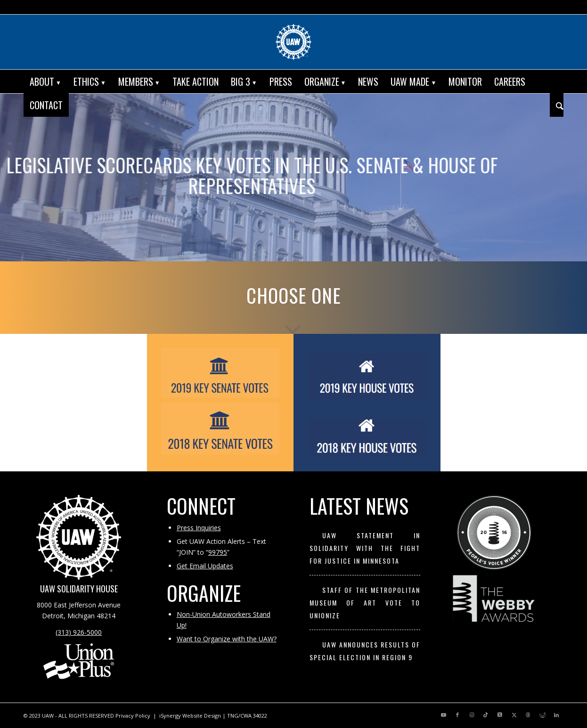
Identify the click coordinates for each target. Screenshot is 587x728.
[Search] (557, 105)
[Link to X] (500, 715)
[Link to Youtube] (443, 715)
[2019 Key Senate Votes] (220, 373)
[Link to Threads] (528, 715)
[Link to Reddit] (542, 715)
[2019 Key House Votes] (367, 376)
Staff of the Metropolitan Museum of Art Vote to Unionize (365, 603)
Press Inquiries (199, 528)
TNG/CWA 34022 (247, 716)
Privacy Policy (133, 716)
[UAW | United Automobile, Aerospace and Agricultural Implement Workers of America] (293, 42)
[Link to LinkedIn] (556, 715)
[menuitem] (45, 81)
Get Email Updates (205, 566)
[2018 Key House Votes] (367, 438)
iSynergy (170, 716)
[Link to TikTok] (486, 715)
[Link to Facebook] (457, 715)
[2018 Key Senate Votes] (220, 429)
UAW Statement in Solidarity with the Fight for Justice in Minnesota (365, 548)
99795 (218, 552)
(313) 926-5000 (79, 632)
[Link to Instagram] (472, 715)
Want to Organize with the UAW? (227, 639)
